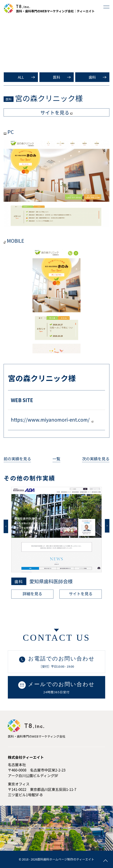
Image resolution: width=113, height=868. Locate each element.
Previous (6, 526)
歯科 (92, 77)
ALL (21, 77)
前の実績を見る (17, 459)
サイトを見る (81, 594)
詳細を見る (32, 594)
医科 (57, 77)
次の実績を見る (96, 459)
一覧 (56, 459)
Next (107, 526)
